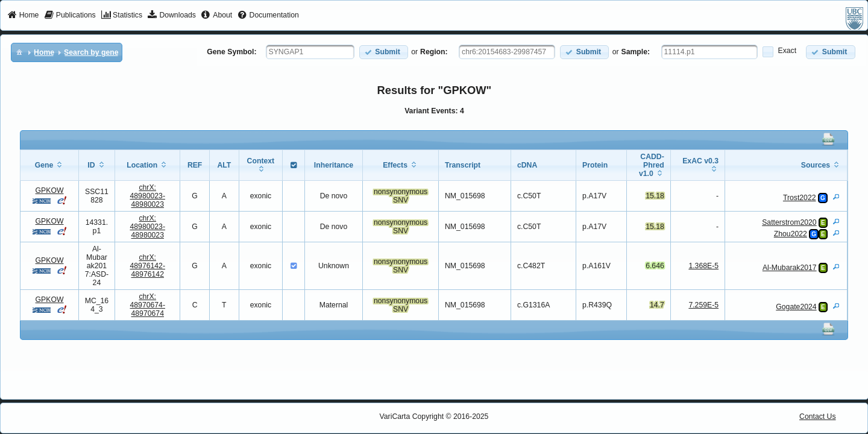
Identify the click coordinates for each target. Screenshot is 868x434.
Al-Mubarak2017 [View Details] (790, 268)
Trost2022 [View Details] (800, 198)
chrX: (147, 196)
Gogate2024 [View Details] (796, 307)
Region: (434, 52)
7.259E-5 (703, 305)
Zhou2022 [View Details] (791, 234)
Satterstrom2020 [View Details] (789, 222)
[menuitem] (23, 16)
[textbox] (310, 52)
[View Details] (836, 197)
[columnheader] (49, 165)
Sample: (636, 52)
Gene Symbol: (231, 52)
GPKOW (50, 190)
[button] (384, 52)
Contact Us (818, 417)
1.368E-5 (703, 266)
